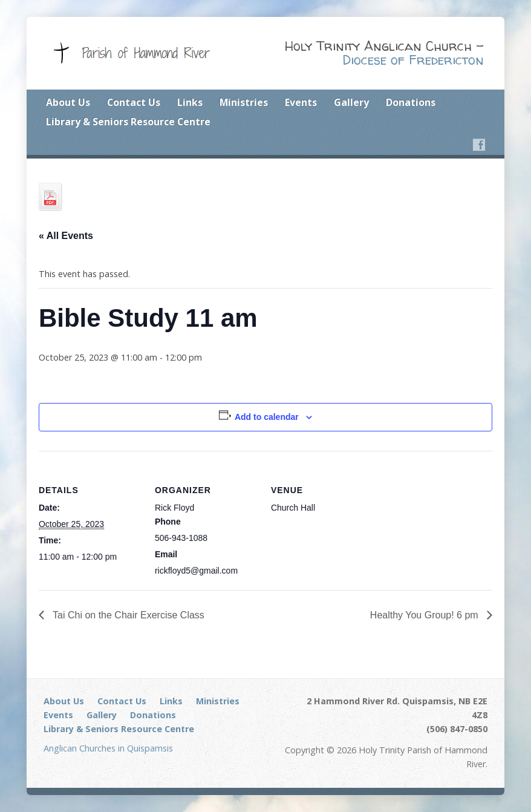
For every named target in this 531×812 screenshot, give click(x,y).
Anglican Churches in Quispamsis (108, 748)
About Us (68, 102)
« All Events (66, 236)
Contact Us (134, 102)
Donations (411, 102)
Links (190, 102)
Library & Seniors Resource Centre (128, 122)
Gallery (351, 102)
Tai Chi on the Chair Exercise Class (127, 615)
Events (301, 102)
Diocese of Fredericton (413, 60)
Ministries (244, 102)
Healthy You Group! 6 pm (425, 615)
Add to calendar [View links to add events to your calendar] (267, 417)
